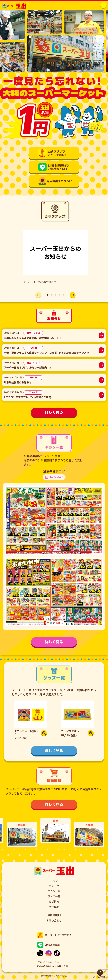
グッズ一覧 (54, 896)
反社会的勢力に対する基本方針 (52, 966)
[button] (73, 295)
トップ (54, 881)
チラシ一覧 (54, 891)
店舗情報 (54, 902)
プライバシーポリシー (48, 962)
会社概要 (54, 907)
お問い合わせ (54, 921)
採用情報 (54, 915)
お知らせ (54, 886)
